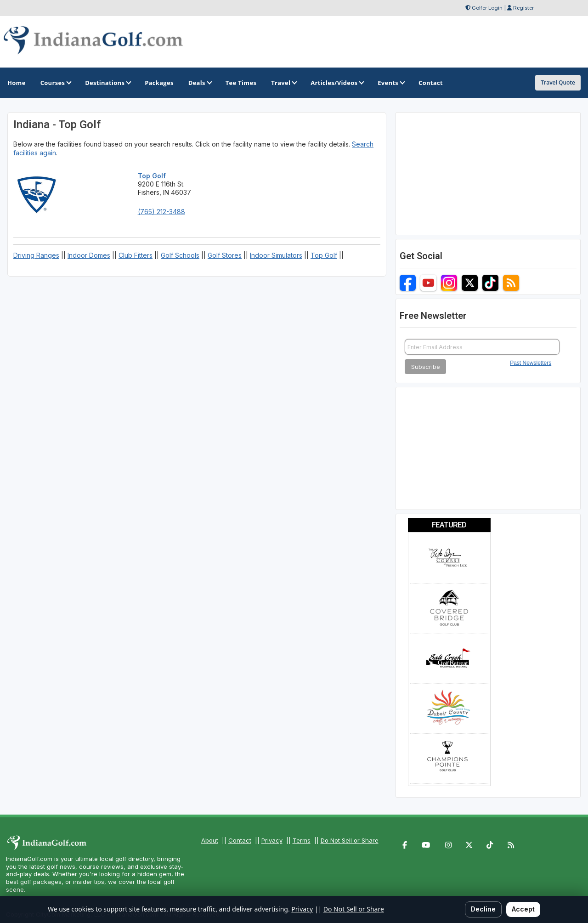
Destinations (107, 83)
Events (391, 83)
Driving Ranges (36, 255)
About (210, 840)
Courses (55, 83)
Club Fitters (136, 255)
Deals (200, 83)
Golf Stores (225, 255)
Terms (302, 840)
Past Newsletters (531, 363)
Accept (523, 909)
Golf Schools (180, 255)
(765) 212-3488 (161, 212)
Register (523, 8)
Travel (283, 83)
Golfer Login (487, 8)
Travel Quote (558, 82)
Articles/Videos (337, 83)
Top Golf (324, 255)
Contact (240, 840)
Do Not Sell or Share (350, 840)
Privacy (272, 840)
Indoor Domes (89, 255)
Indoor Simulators (276, 255)
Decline (483, 909)
